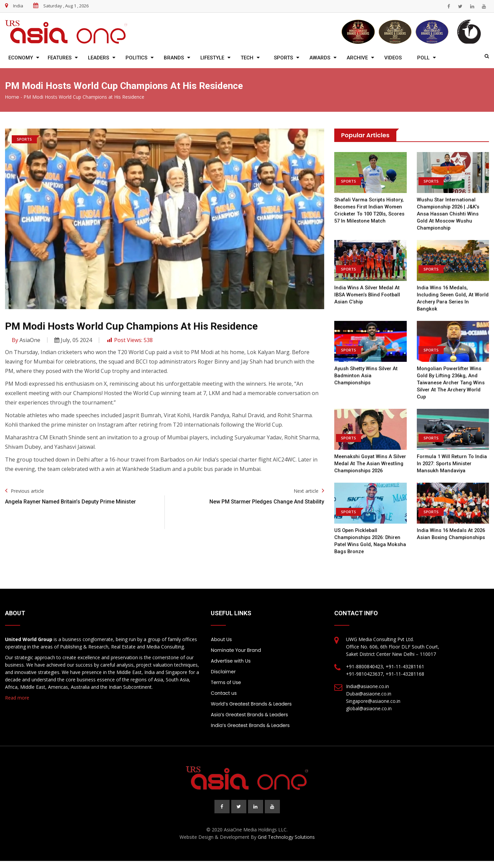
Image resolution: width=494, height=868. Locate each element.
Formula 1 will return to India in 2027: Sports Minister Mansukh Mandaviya (452, 464)
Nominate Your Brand (236, 657)
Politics (136, 58)
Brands (174, 58)
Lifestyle (212, 58)
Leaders (98, 58)
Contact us (224, 700)
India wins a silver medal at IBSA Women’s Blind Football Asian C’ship (368, 295)
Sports (283, 58)
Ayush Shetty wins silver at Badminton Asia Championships (366, 376)
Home (12, 97)
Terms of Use (226, 689)
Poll (423, 58)
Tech (247, 58)
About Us (221, 646)
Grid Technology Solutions (286, 844)
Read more (17, 705)
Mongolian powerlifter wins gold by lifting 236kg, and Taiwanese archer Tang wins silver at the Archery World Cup (451, 383)
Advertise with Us (231, 668)
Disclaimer (223, 679)
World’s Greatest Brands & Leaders (251, 711)
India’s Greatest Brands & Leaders (250, 732)
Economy (21, 58)
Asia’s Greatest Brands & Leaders (249, 722)
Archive (357, 58)
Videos (393, 58)
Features (60, 58)
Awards (320, 58)
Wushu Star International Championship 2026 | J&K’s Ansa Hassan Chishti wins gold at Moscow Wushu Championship (449, 214)
